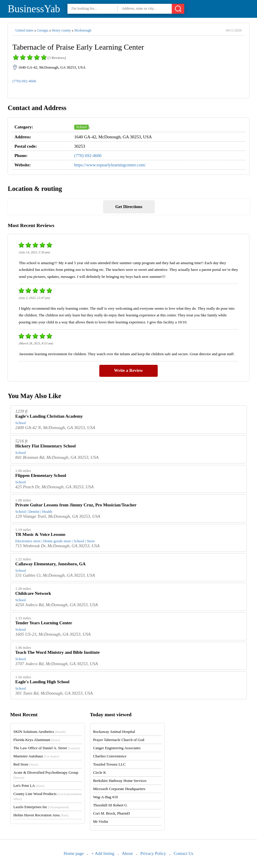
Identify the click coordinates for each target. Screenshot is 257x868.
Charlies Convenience (110, 756)
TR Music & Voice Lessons (40, 534)
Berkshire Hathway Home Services (120, 781)
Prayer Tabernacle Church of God (119, 740)
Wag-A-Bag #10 (106, 797)
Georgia (43, 30)
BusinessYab (34, 9)
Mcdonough (83, 30)
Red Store (26, 764)
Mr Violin (101, 821)
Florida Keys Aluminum (37, 740)
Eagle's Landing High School (42, 682)
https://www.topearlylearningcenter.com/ (110, 165)
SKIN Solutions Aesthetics (40, 732)
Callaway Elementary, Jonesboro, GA (50, 564)
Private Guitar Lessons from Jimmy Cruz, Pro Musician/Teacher (76, 505)
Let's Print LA (29, 786)
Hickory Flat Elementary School (45, 446)
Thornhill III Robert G (110, 805)
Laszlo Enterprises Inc (41, 807)
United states (24, 30)
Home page (74, 853)
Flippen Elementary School (41, 475)
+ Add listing (103, 853)
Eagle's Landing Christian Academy (49, 416)
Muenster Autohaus (36, 756)
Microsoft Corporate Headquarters (119, 789)
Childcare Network (33, 593)
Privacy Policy (153, 853)
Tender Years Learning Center (44, 623)
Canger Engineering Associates (117, 748)
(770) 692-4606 (24, 81)
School (81, 127)
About (127, 853)
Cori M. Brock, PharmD (112, 813)
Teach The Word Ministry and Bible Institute (57, 652)
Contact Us (184, 853)
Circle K (100, 772)
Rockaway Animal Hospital (114, 732)
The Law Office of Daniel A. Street (47, 748)
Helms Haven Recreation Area (41, 815)
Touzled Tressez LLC (110, 764)
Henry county (61, 30)
